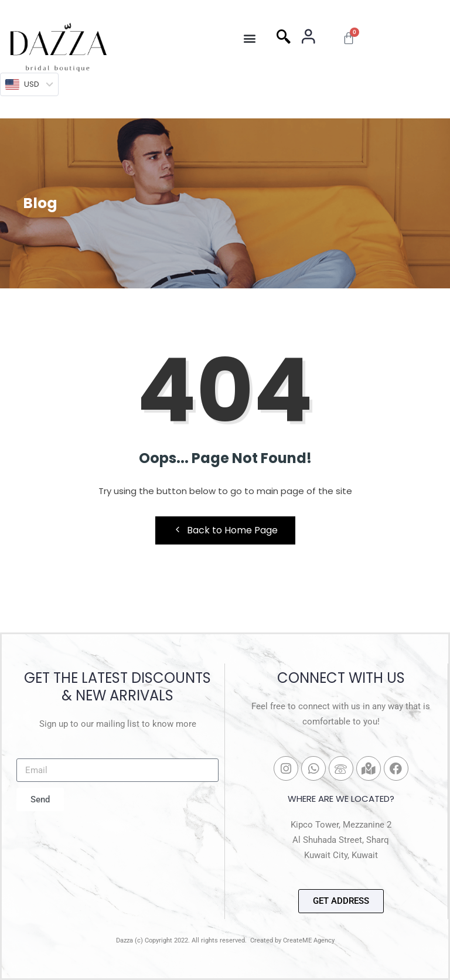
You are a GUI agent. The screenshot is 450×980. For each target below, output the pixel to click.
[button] (249, 38)
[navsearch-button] (284, 38)
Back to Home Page (225, 530)
